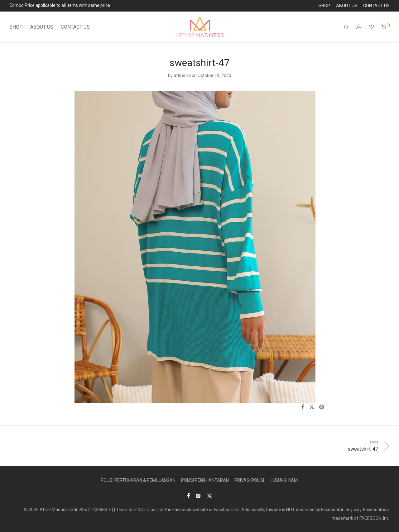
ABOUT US (347, 6)
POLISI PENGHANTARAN (205, 480)
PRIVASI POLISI (249, 480)
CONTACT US (376, 6)
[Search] (346, 27)
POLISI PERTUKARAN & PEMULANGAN (138, 480)
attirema (182, 75)
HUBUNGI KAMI (284, 480)
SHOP (324, 6)
